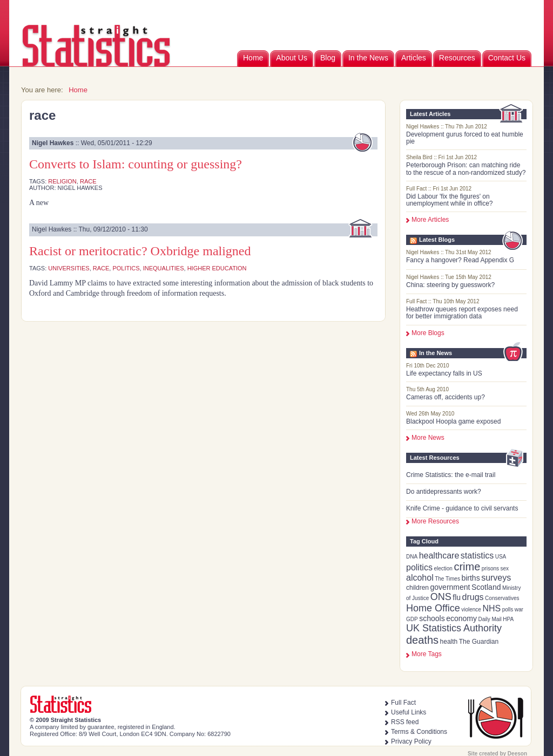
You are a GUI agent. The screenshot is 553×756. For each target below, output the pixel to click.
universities (69, 268)
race (88, 181)
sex (505, 568)
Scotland (486, 587)
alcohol (420, 578)
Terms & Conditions (419, 732)
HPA (508, 619)
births (470, 578)
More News (428, 438)
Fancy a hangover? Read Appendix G (460, 260)
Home (253, 58)
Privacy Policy (411, 741)
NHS (491, 608)
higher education (217, 268)
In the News (368, 58)
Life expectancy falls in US (444, 373)
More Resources (435, 521)
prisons (490, 568)
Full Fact (403, 703)
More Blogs (428, 333)
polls (508, 609)
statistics (477, 556)
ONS (441, 597)
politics (419, 567)
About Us (292, 58)
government (450, 587)
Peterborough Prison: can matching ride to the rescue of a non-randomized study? (466, 169)
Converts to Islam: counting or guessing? (136, 164)
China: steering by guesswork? (450, 285)
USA (501, 557)
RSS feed (405, 722)
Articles (414, 58)
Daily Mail (490, 619)
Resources (457, 58)
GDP (412, 619)
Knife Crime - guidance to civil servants (462, 508)
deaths (422, 640)
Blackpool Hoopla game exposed (453, 421)
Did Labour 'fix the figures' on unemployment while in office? (450, 200)
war (519, 609)
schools (432, 618)
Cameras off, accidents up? (446, 397)
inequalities (164, 268)
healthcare (439, 556)
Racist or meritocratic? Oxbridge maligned (140, 251)
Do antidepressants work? (444, 492)
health (449, 642)
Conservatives (502, 598)
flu (457, 597)
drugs (473, 597)
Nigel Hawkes (53, 143)
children (417, 588)
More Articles (430, 220)
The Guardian (479, 642)
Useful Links (409, 712)
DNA (412, 557)
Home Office (433, 608)
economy (461, 618)
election (443, 568)
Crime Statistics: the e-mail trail (451, 475)
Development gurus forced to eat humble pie (465, 138)
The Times (447, 579)
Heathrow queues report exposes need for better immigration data (462, 313)
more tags (427, 654)
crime (467, 567)
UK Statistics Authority (454, 628)
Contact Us (507, 58)
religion (62, 181)
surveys (496, 578)
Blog (328, 58)
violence (471, 609)
